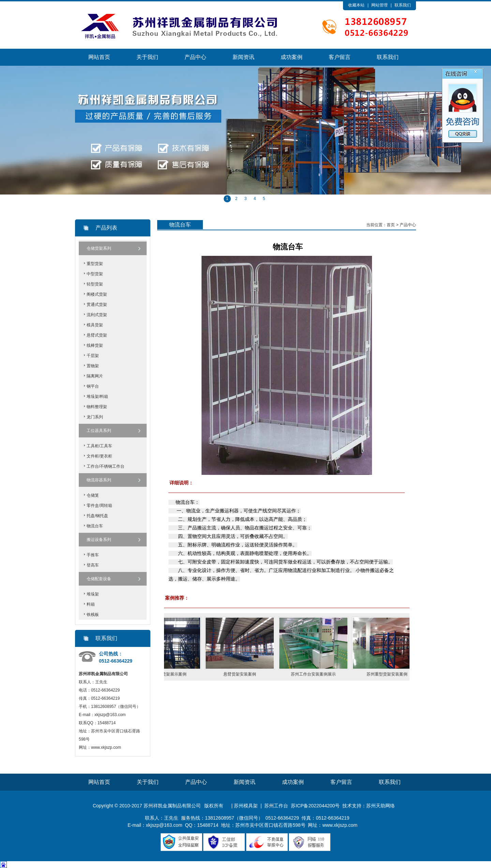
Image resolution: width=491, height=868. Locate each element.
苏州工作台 (276, 806)
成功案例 (292, 57)
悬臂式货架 (97, 335)
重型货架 (95, 264)
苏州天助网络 (381, 806)
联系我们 (403, 5)
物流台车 (95, 526)
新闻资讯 (243, 57)
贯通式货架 (97, 305)
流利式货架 (97, 315)
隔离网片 (95, 376)
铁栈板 (93, 615)
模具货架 (95, 325)
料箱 (91, 604)
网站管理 (380, 5)
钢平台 (93, 386)
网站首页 (99, 57)
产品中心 (195, 57)
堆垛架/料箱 (97, 397)
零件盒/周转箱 (99, 506)
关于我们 (147, 57)
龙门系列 (95, 417)
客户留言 (340, 57)
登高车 (93, 565)
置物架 (93, 366)
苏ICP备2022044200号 (315, 806)
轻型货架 (95, 284)
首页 (391, 225)
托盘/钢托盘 (97, 516)
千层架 (93, 356)
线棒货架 (95, 345)
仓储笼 (93, 495)
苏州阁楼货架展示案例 (171, 674)
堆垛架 (93, 594)
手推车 (93, 555)
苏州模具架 (246, 806)
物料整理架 (97, 407)
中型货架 (95, 274)
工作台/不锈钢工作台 (106, 466)
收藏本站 (356, 5)
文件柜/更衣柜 (99, 456)
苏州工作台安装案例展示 (318, 674)
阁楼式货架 (97, 294)
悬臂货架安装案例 (244, 674)
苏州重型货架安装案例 (392, 674)
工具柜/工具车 (99, 446)
